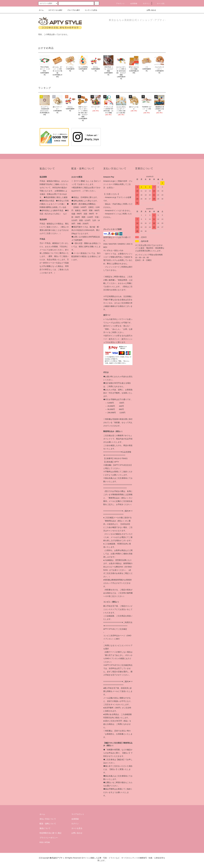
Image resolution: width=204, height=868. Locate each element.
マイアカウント (78, 814)
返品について (45, 828)
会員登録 (132, 4)
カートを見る (77, 828)
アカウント (119, 4)
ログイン (145, 4)
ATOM (47, 842)
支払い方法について (48, 819)
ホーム (41, 10)
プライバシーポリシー (49, 838)
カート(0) (159, 4)
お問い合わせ (150, 10)
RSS (41, 842)
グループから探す (72, 10)
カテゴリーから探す (54, 10)
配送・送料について (48, 824)
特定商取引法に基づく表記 (50, 833)
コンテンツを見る (89, 10)
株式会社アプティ (57, 858)
